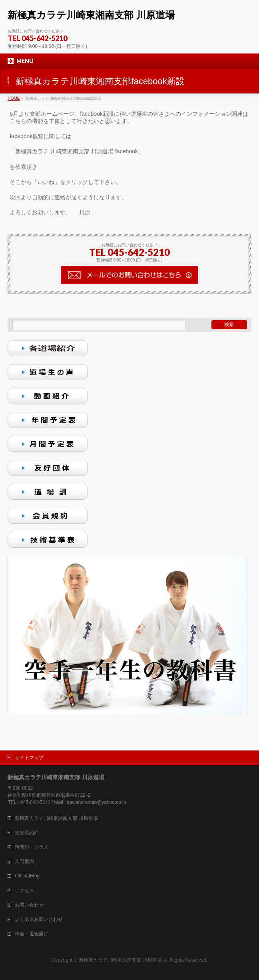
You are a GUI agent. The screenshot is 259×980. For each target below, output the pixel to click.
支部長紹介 (27, 833)
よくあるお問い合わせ (39, 919)
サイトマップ (29, 758)
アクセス (24, 891)
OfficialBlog (27, 876)
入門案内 (24, 861)
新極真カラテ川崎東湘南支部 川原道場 (91, 15)
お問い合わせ (29, 905)
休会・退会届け (32, 934)
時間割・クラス (32, 847)
